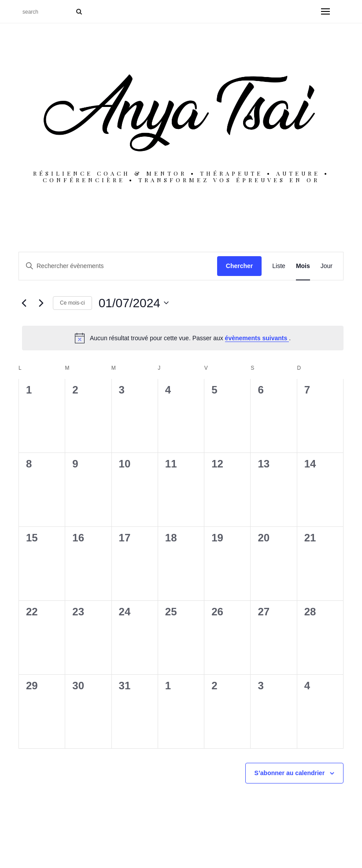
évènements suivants (257, 338)
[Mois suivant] (41, 303)
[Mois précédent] (24, 303)
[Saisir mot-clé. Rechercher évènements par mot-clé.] (118, 266)
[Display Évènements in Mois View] (303, 266)
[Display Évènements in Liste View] (279, 266)
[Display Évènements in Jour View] (327, 266)
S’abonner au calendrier (290, 773)
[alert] (183, 338)
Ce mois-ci (72, 303)
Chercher (239, 266)
